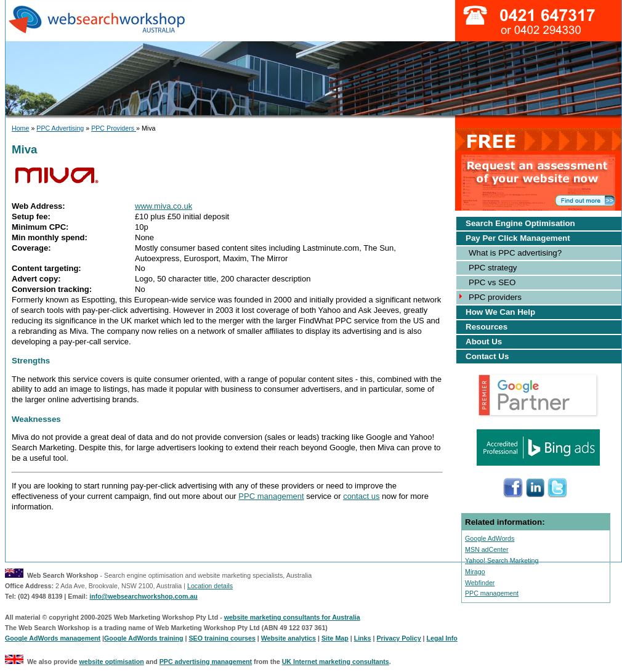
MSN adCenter (487, 549)
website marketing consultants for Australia (292, 617)
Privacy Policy (398, 638)
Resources (487, 327)
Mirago (475, 572)
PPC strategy (493, 268)
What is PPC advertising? (515, 253)
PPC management (271, 496)
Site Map (335, 638)
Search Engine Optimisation (520, 223)
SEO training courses (222, 638)
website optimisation (111, 662)
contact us (361, 496)
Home (20, 128)
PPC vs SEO (492, 282)
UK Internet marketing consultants (336, 662)
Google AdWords (490, 538)
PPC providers (495, 297)
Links (363, 638)
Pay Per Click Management (518, 238)
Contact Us (487, 356)
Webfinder (480, 583)
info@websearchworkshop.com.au (143, 596)
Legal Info (442, 638)
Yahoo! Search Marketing (502, 561)
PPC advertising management (206, 662)
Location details (210, 586)
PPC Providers (114, 128)
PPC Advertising (60, 128)
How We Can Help (500, 312)
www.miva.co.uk (164, 206)
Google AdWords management (53, 638)
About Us (484, 342)
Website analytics (289, 638)
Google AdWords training (143, 638)
